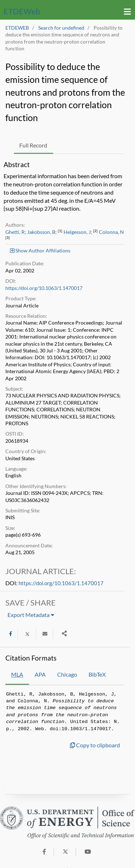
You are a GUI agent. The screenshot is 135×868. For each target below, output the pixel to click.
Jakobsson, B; (42, 232)
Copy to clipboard (95, 745)
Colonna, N (111, 232)
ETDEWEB (17, 28)
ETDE (22, 11)
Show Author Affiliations (40, 250)
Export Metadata (31, 615)
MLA (17, 674)
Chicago (67, 674)
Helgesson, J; (78, 232)
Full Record (33, 145)
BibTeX (97, 674)
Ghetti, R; (16, 232)
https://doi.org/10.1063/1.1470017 (44, 288)
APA (40, 674)
